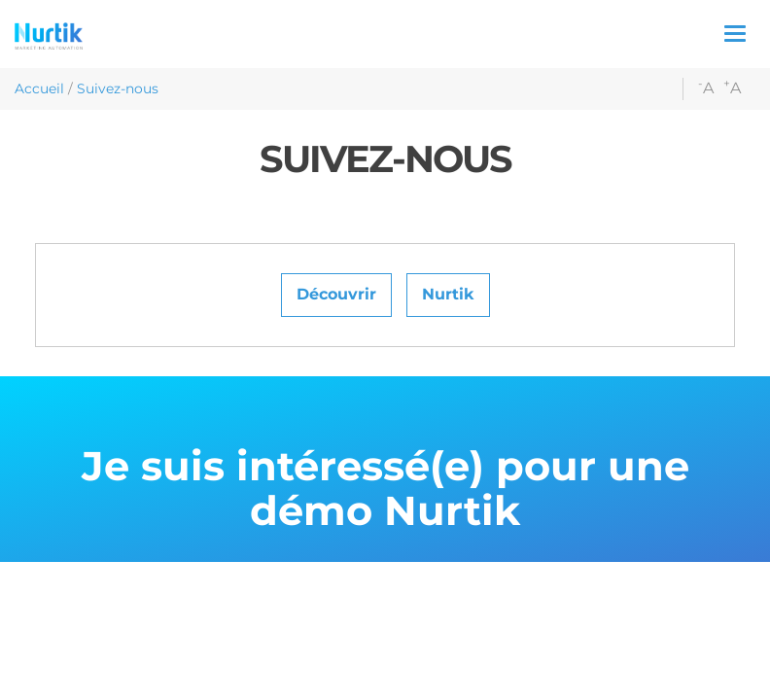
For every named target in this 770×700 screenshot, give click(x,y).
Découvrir (336, 294)
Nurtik (448, 294)
